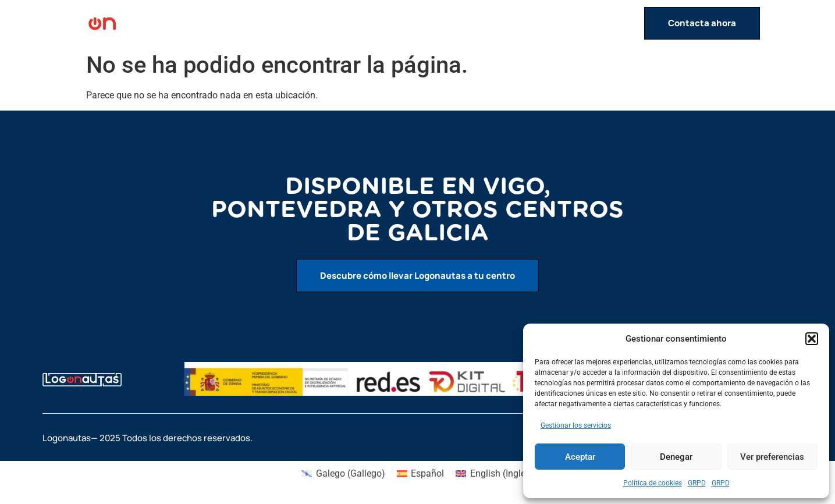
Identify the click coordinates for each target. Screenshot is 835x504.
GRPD (697, 483)
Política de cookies (653, 483)
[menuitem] (343, 474)
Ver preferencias (772, 457)
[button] (812, 339)
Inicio (425, 23)
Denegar (676, 457)
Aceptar (580, 457)
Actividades (481, 23)
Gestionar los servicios (576, 425)
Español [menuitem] (427, 473)
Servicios (552, 23)
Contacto (614, 23)
